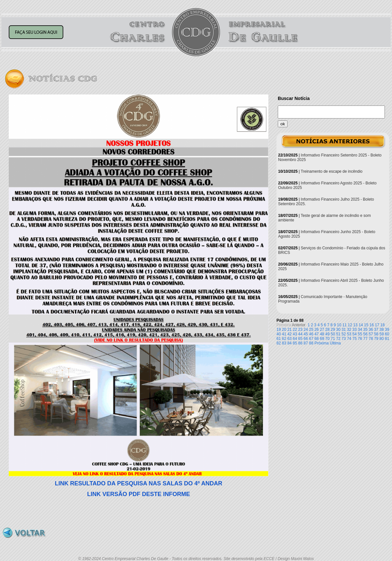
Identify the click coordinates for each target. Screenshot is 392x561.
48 (322, 334)
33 (355, 330)
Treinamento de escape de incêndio (332, 171)
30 (338, 330)
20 (284, 330)
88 (311, 343)
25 (311, 330)
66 (306, 339)
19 (279, 330)
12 (350, 325)
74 (349, 339)
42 (289, 334)
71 (333, 339)
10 (339, 325)
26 (317, 330)
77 (365, 339)
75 (355, 339)
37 (376, 330)
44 (300, 334)
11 (344, 325)
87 (306, 343)
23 (300, 330)
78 (371, 339)
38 (381, 330)
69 (322, 339)
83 (284, 343)
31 (343, 330)
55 (360, 334)
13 (355, 325)
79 (376, 339)
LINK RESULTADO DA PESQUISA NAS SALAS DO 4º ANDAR (139, 483)
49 (327, 334)
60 (387, 334)
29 (333, 330)
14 (361, 325)
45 (306, 334)
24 (306, 330)
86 (300, 343)
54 (355, 334)
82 (279, 343)
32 (349, 330)
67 (311, 339)
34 (360, 330)
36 (371, 330)
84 (289, 343)
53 (349, 334)
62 (284, 339)
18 (382, 325)
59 (381, 334)
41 (284, 334)
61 (279, 339)
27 (322, 330)
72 (338, 339)
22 (295, 330)
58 (376, 334)
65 (300, 339)
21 (289, 330)
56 (365, 334)
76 (360, 339)
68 (317, 339)
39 (387, 330)
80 (381, 339)
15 (366, 325)
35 (365, 330)
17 (377, 325)
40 (279, 334)
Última (335, 343)
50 (333, 334)
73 (343, 339)
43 (295, 334)
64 (295, 339)
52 (343, 334)
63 (289, 339)
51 (338, 334)
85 (295, 343)
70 (327, 339)
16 (372, 325)
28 (327, 330)
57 (371, 334)
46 (311, 334)
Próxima (322, 343)
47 (317, 334)
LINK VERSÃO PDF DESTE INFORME (138, 494)
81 (387, 339)
